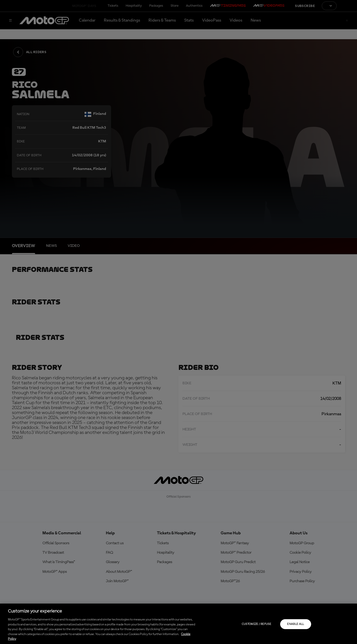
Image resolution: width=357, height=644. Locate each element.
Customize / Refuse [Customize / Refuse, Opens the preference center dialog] (256, 624)
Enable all (296, 624)
